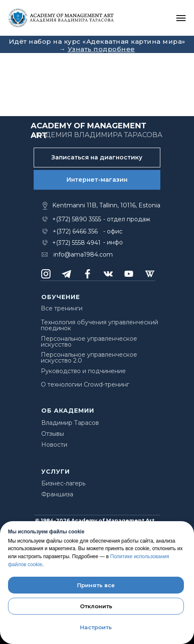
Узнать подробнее (101, 49)
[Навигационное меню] (181, 18)
